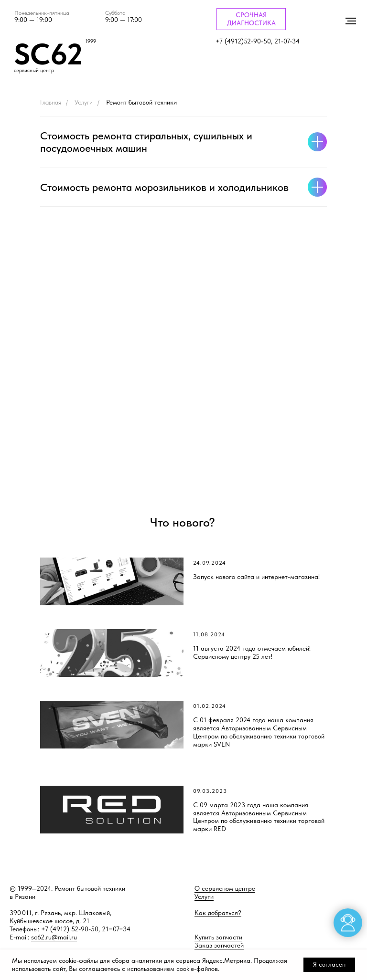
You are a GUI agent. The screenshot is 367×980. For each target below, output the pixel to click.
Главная (51, 102)
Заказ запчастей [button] (219, 945)
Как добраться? (218, 913)
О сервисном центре (225, 888)
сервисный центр (34, 70)
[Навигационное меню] (351, 21)
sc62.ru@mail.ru (54, 937)
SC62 (48, 54)
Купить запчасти (218, 937)
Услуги (84, 102)
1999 (91, 41)
